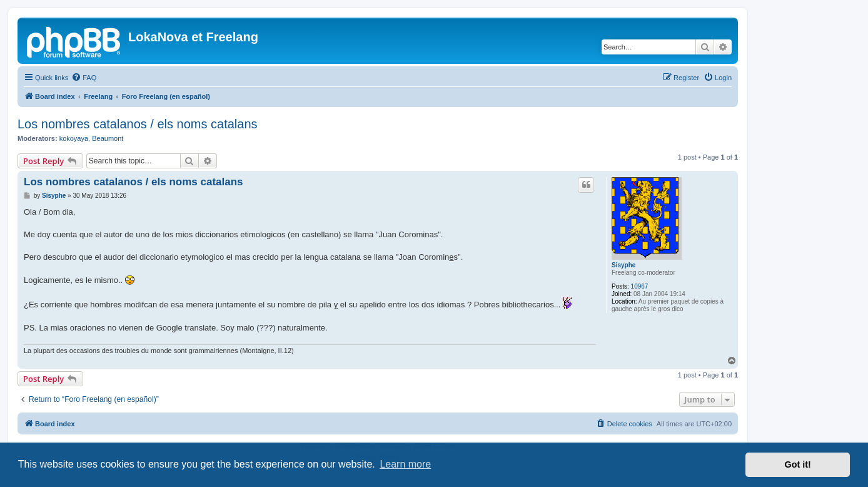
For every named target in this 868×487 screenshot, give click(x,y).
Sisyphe (623, 265)
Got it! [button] (798, 464)
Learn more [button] (405, 464)
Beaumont (108, 138)
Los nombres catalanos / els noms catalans (138, 124)
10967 (640, 286)
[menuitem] (84, 78)
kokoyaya (74, 138)
